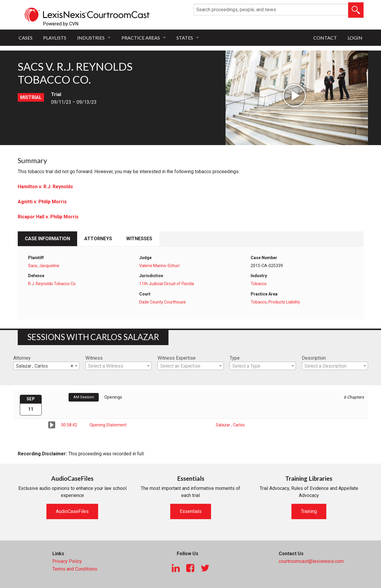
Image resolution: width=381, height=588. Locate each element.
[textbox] (119, 366)
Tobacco (259, 284)
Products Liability (284, 302)
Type (235, 358)
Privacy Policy (67, 561)
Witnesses (139, 239)
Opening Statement (108, 425)
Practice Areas (141, 38)
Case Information (47, 239)
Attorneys (98, 239)
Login (355, 38)
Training (309, 511)
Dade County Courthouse (163, 302)
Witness (94, 358)
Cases (26, 38)
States (185, 38)
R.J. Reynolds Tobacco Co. (52, 284)
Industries (91, 38)
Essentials (191, 511)
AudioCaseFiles (72, 511)
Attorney (22, 358)
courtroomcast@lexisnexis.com (311, 561)
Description (314, 358)
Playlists (55, 38)
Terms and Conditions (75, 569)
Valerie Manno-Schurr (160, 266)
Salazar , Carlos (230, 425)
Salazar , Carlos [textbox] (45, 366)
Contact (325, 38)
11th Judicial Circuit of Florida (167, 284)
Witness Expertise (177, 358)
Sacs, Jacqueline (44, 266)
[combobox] (46, 366)
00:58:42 (69, 425)
